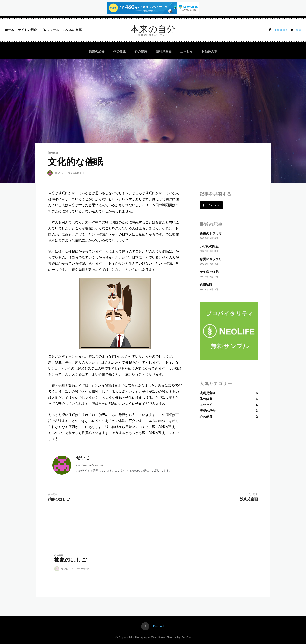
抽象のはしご (59, 499)
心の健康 (53, 153)
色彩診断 (206, 285)
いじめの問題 (209, 246)
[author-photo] (57, 569)
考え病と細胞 (209, 272)
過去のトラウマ (211, 233)
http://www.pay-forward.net (89, 465)
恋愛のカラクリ (211, 259)
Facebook (281, 30)
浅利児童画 (249, 499)
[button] (295, 30)
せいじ (59, 173)
